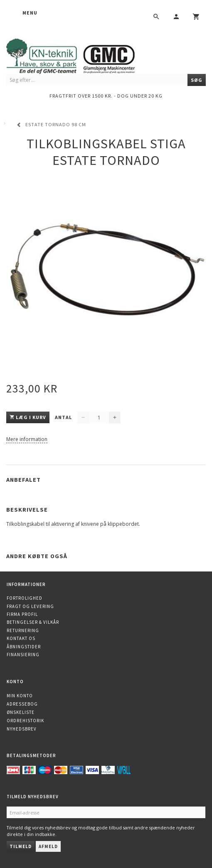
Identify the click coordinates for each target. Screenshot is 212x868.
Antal (64, 417)
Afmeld (48, 846)
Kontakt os (21, 638)
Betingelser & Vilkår (33, 622)
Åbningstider (24, 647)
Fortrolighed (25, 598)
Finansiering (23, 655)
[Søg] (197, 80)
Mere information (27, 439)
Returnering (23, 630)
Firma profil (22, 614)
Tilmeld (21, 846)
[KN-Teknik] (81, 55)
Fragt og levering (30, 606)
